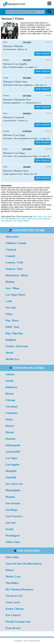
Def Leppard (44, 219)
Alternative (12, 237)
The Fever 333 (14, 596)
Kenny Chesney (15, 609)
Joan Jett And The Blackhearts (24, 564)
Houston (10, 439)
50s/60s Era (12, 359)
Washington (13, 536)
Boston (10, 394)
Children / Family (16, 243)
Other (9, 314)
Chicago (10, 400)
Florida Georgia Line (18, 622)
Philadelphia (13, 490)
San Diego (11, 510)
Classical (11, 250)
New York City (14, 484)
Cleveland (11, 406)
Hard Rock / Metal (17, 275)
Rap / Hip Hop (14, 333)
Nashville (11, 477)
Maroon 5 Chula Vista (15, 82)
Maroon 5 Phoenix (13, 46)
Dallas (9, 419)
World (9, 353)
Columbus (12, 413)
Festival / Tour (14, 269)
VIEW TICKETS (43, 54)
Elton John (37, 216)
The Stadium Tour (9, 221)
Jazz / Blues (12, 288)
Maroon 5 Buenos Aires (16, 171)
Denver (10, 426)
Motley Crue (32, 219)
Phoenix (10, 497)
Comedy (10, 256)
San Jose (11, 523)
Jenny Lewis (13, 602)
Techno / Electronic (17, 346)
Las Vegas (11, 458)
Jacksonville (13, 452)
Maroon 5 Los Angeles (15, 64)
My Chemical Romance (19, 589)
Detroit (10, 432)
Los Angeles (13, 464)
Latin (9, 301)
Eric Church (13, 615)
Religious (11, 340)
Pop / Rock (12, 320)
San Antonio (13, 503)
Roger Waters (23, 221)
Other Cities (13, 542)
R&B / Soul (12, 327)
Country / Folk (14, 262)
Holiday (10, 282)
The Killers (12, 583)
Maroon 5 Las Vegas (14, 135)
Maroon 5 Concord (13, 117)
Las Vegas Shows (15, 295)
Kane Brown (13, 628)
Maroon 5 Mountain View (17, 100)
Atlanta (10, 374)
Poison (23, 219)
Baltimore (11, 387)
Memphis (11, 471)
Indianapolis (13, 445)
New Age (11, 308)
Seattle (9, 529)
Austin (9, 381)
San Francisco (14, 516)
